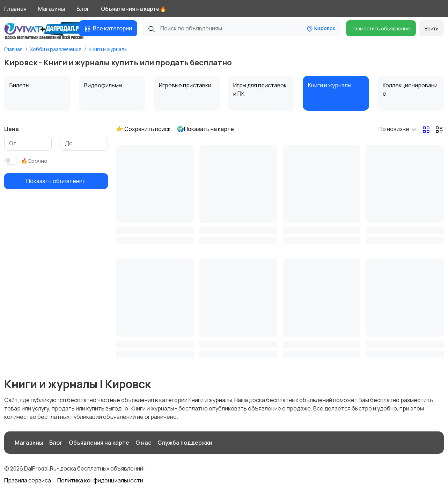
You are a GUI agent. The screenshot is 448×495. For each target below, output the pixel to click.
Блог (83, 9)
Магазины (52, 9)
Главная (15, 9)
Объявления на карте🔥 (134, 9)
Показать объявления (56, 181)
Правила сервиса (28, 480)
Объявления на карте (99, 443)
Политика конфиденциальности (100, 480)
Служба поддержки (185, 443)
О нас (143, 443)
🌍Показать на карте (205, 129)
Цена (12, 129)
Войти (432, 28)
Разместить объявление (381, 28)
